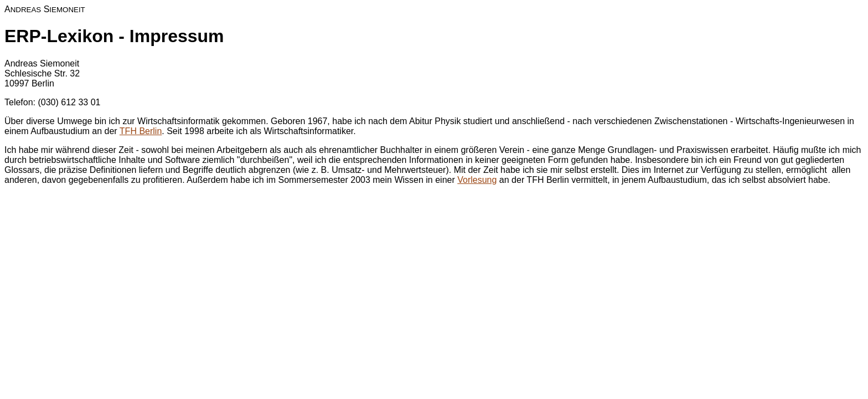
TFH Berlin (141, 131)
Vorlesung (477, 180)
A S (45, 9)
